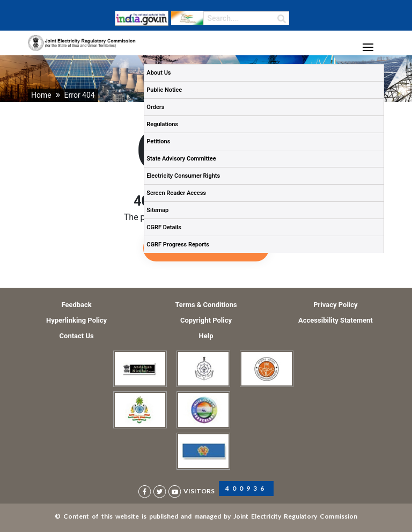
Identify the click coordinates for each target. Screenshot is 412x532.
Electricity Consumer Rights (183, 176)
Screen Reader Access (176, 193)
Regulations (162, 124)
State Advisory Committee (181, 159)
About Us (159, 73)
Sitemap (157, 210)
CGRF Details (164, 227)
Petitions (158, 141)
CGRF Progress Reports (178, 245)
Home (41, 95)
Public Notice (164, 90)
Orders (155, 107)
